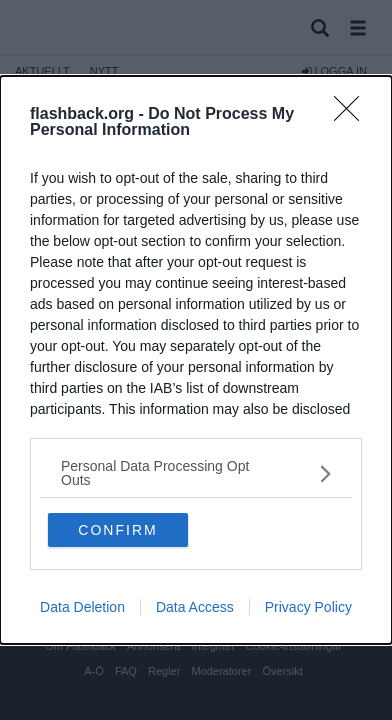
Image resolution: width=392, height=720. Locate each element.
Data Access (195, 607)
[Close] (353, 115)
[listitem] (196, 473)
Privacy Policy (308, 607)
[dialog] (196, 360)
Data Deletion (82, 607)
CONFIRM (117, 530)
